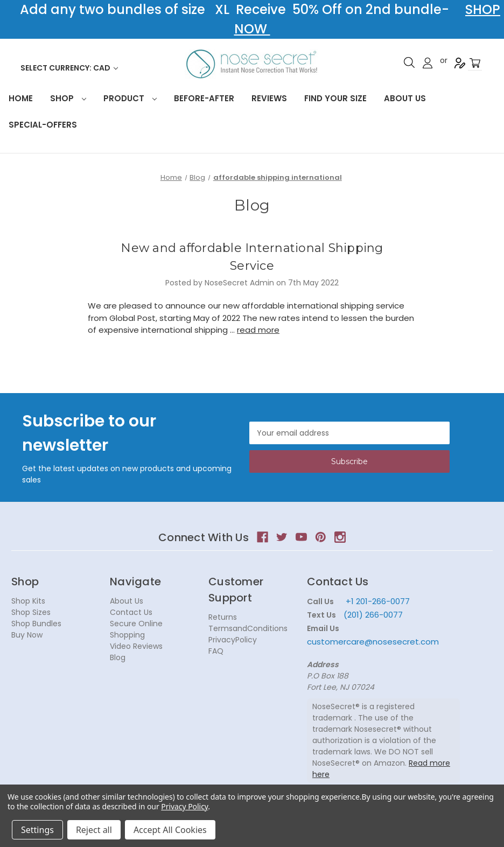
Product (130, 98)
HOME (21, 98)
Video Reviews (136, 646)
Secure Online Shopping (136, 629)
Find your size (335, 98)
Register (460, 63)
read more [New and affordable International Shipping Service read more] (258, 330)
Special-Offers (43, 125)
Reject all (94, 830)
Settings (37, 830)
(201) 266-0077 (373, 615)
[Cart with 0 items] (475, 63)
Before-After (204, 98)
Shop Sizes (31, 612)
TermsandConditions (248, 628)
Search (409, 62)
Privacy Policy (184, 806)
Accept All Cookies (170, 830)
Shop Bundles (36, 624)
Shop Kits (28, 601)
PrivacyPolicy (233, 640)
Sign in (428, 63)
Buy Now (27, 635)
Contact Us (131, 612)
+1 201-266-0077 (378, 601)
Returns (223, 617)
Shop (68, 98)
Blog (118, 657)
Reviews (269, 98)
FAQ (216, 651)
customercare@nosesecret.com (373, 642)
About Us (405, 98)
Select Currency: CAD (69, 68)
